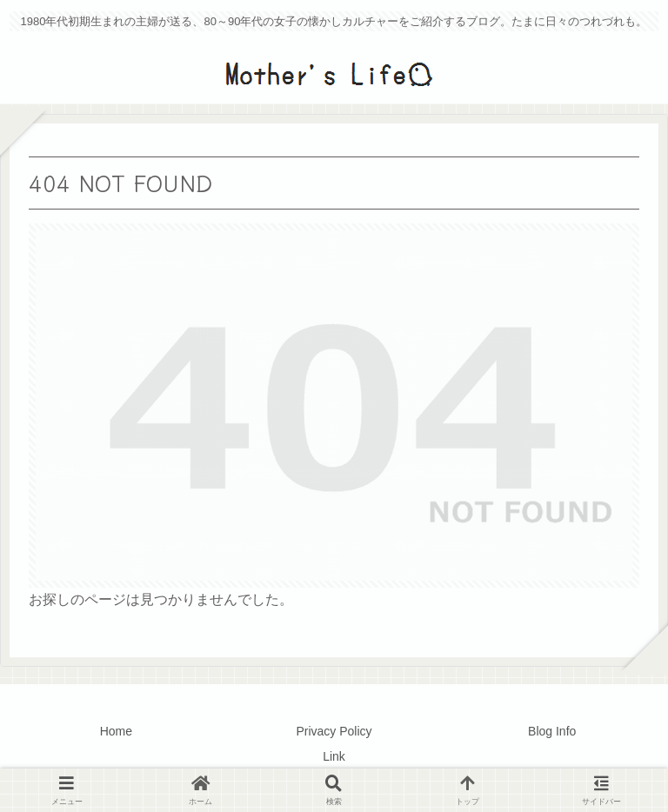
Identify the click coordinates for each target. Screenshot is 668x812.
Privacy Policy (334, 731)
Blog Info (552, 731)
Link (334, 756)
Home (116, 731)
